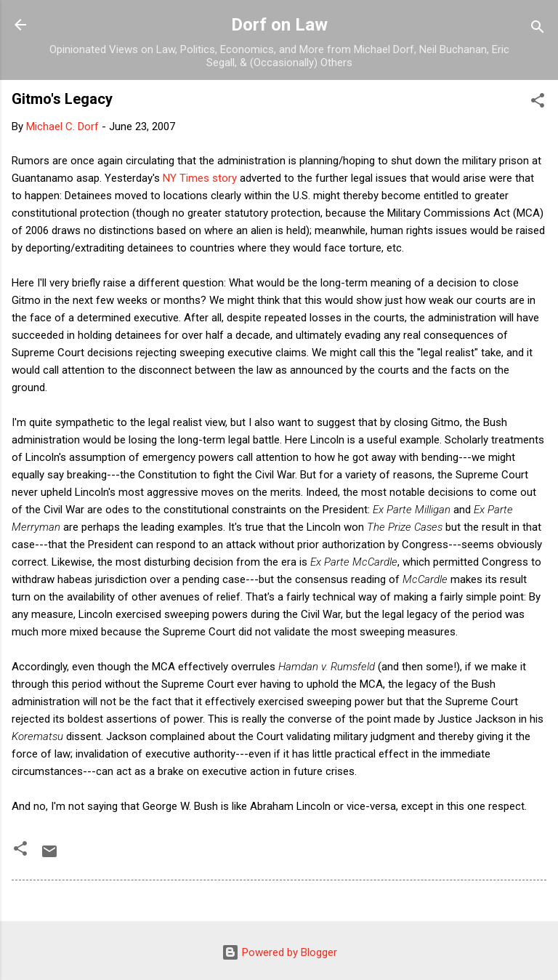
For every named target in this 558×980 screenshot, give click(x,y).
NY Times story (200, 178)
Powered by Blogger (279, 952)
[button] (538, 103)
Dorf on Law (279, 25)
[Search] (538, 29)
